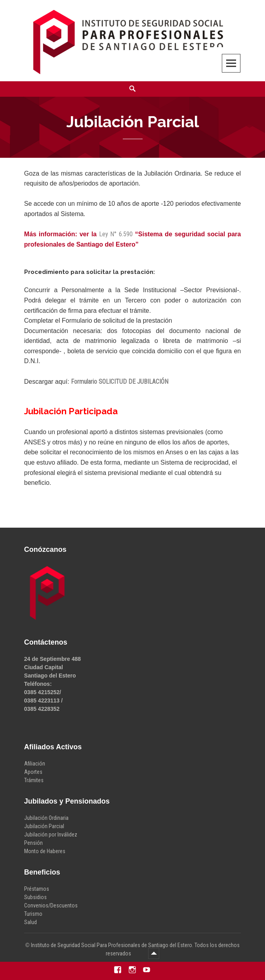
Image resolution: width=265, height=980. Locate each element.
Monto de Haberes (45, 851)
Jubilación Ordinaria (46, 818)
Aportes (33, 772)
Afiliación (35, 764)
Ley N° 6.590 (116, 234)
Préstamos (37, 889)
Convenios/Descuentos (51, 905)
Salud (31, 922)
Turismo (33, 914)
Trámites (34, 780)
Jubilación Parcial (44, 826)
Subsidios (35, 897)
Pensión (33, 843)
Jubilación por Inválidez (51, 835)
